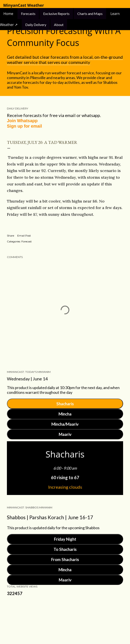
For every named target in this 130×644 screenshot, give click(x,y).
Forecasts (28, 14)
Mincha (65, 414)
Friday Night (65, 539)
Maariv (65, 434)
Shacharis (65, 404)
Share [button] (10, 236)
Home (9, 14)
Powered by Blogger (65, 620)
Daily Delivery (36, 25)
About (59, 25)
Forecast (27, 241)
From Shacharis (65, 559)
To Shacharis (65, 549)
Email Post (24, 236)
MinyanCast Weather (24, 5)
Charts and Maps (90, 14)
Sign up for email (24, 126)
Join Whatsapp (22, 121)
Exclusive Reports (56, 14)
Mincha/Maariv (65, 424)
